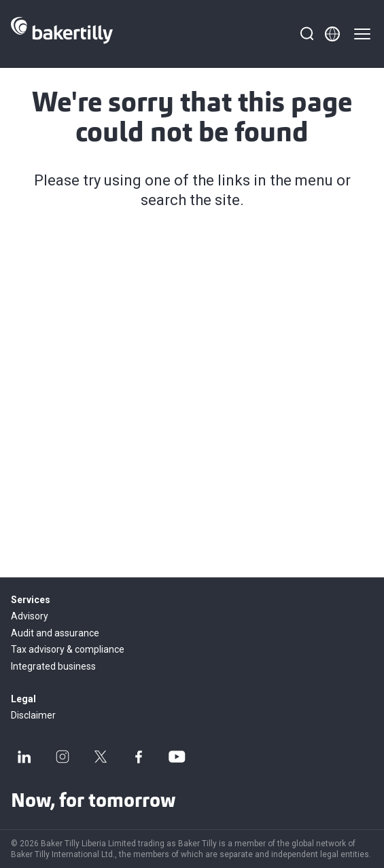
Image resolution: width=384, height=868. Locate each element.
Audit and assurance (55, 633)
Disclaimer (33, 715)
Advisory (30, 616)
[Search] (307, 34)
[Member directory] (332, 34)
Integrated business (53, 666)
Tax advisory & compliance (68, 649)
